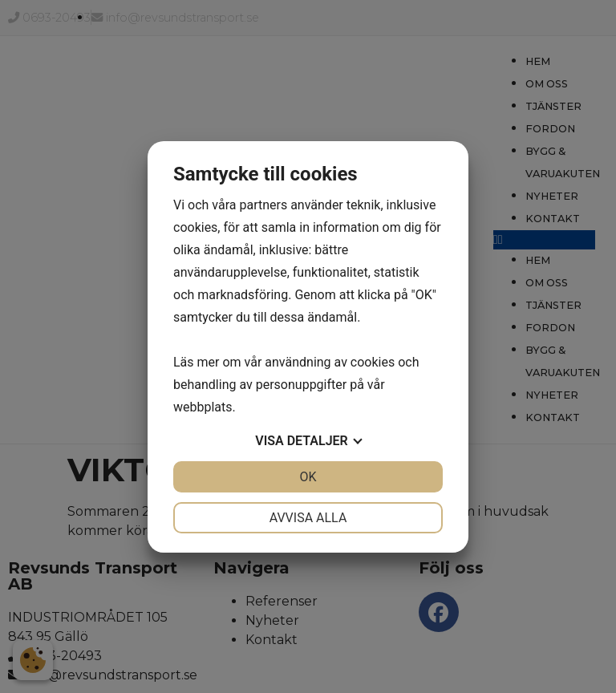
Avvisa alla (308, 518)
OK (308, 477)
